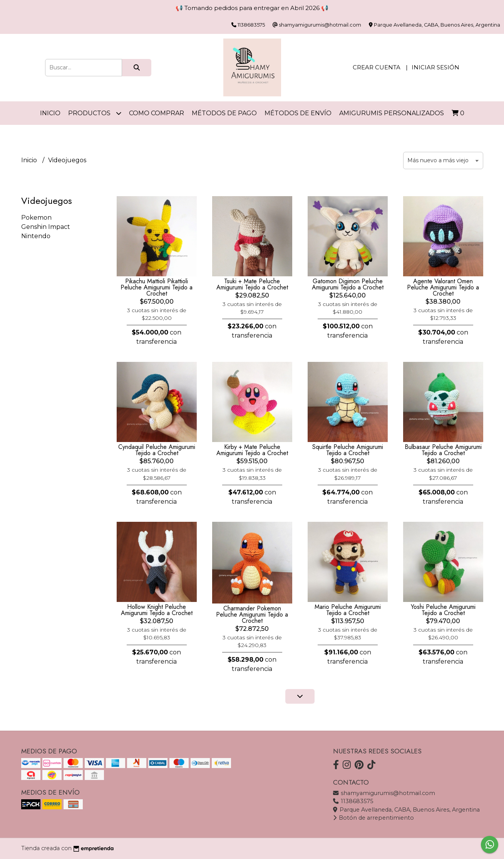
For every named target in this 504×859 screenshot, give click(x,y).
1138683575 (353, 801)
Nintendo (36, 236)
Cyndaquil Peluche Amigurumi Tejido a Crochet (157, 450)
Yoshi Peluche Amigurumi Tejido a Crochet (443, 610)
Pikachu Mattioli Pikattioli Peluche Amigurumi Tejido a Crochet (157, 287)
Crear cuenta (377, 67)
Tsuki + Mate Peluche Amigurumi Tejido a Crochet (252, 284)
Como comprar (157, 113)
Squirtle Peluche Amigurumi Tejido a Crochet (348, 450)
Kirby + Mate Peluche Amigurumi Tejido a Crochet (252, 450)
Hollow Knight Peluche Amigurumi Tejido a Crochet (157, 610)
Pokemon (36, 218)
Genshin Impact (46, 227)
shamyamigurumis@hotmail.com (384, 793)
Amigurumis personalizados (392, 113)
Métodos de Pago (224, 113)
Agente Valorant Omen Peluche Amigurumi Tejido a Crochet (443, 287)
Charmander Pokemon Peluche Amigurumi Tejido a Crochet (252, 614)
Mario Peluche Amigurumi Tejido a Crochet (348, 610)
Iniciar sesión (435, 67)
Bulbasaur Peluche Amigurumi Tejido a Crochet (443, 450)
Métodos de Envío (298, 113)
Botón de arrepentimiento (373, 818)
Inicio (50, 113)
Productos (95, 113)
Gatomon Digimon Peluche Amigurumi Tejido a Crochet (348, 284)
